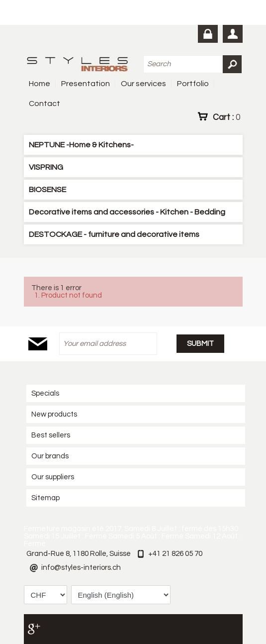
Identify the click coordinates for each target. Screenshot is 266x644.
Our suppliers (53, 477)
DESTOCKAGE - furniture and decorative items (114, 234)
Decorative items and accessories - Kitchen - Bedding (127, 212)
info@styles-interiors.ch (81, 568)
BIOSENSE (47, 190)
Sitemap (45, 498)
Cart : (226, 117)
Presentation (86, 84)
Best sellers (51, 435)
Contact (44, 104)
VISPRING (46, 167)
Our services (143, 84)
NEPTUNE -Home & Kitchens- (81, 145)
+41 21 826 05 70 (175, 554)
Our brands (50, 456)
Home (40, 84)
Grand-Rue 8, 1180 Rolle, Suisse (79, 554)
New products (54, 414)
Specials (45, 393)
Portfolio (193, 84)
